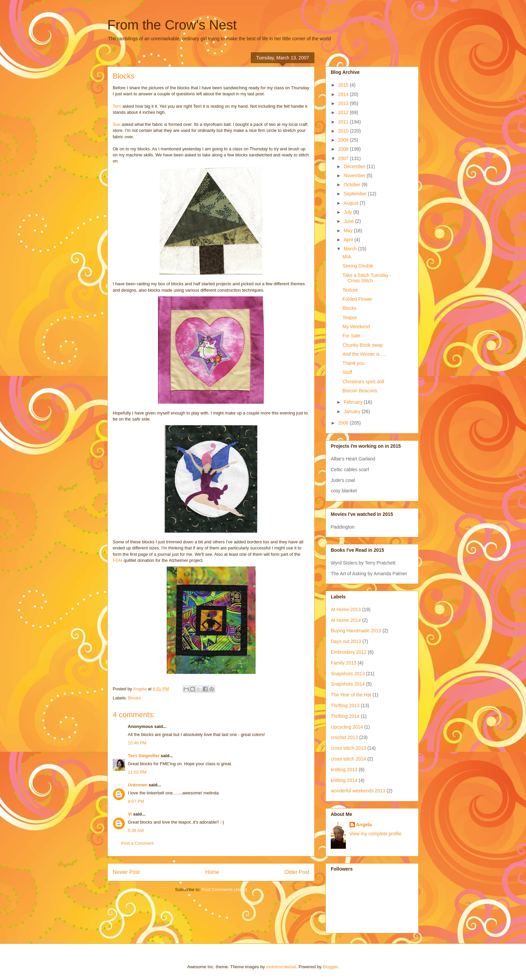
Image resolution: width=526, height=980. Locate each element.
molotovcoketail (281, 967)
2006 (344, 423)
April (349, 240)
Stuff (347, 372)
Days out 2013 (346, 641)
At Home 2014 (346, 620)
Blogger (330, 967)
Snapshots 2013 (348, 674)
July (348, 212)
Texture (350, 290)
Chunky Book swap (363, 345)
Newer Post (126, 872)
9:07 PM (136, 801)
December (355, 166)
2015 (344, 85)
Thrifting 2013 (345, 705)
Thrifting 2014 (345, 716)
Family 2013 (344, 663)
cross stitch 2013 (348, 748)
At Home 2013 (346, 609)
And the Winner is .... (364, 354)
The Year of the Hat (351, 695)
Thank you (353, 363)
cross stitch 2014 (348, 759)
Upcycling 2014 (347, 727)
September (356, 194)
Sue (117, 124)
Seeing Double (358, 266)
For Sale (351, 336)
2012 (344, 112)
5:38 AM (136, 830)
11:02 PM (137, 772)
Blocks (135, 698)
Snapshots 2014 (348, 684)
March (351, 249)
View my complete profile (376, 834)
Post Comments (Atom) (224, 890)
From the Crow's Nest (172, 25)
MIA (347, 257)
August (351, 203)
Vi (130, 814)
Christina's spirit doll (363, 382)
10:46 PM (137, 743)
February (354, 402)
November (355, 176)
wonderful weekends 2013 (358, 791)
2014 (344, 94)
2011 (344, 122)
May (349, 231)
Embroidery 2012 (349, 652)
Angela (364, 825)
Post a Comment (137, 843)
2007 (344, 158)
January (353, 411)
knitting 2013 (344, 770)
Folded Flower (357, 299)
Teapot (350, 317)
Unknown (138, 785)
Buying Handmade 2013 (356, 631)
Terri (117, 106)
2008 (344, 149)
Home (212, 872)
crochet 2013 (344, 737)
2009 (344, 140)
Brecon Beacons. (360, 391)
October (353, 185)
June (349, 221)
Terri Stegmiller (144, 756)
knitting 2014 (344, 780)
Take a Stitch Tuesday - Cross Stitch (367, 278)
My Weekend (356, 327)
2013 (344, 103)
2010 (344, 131)
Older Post (297, 872)
